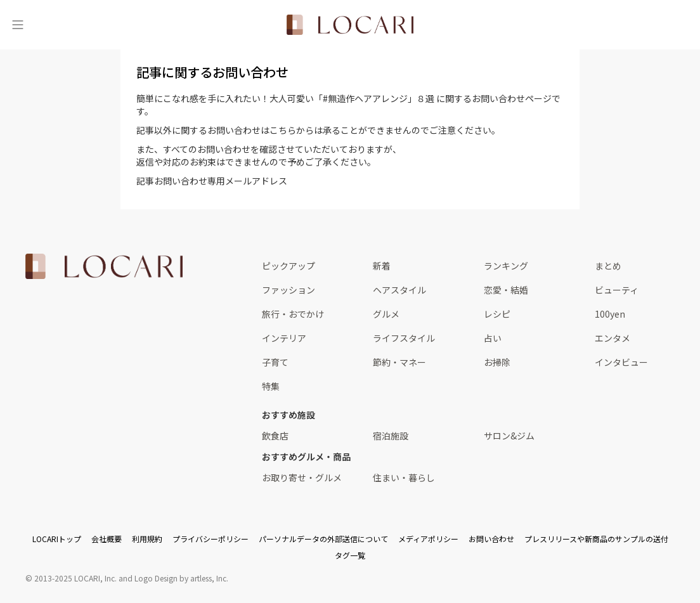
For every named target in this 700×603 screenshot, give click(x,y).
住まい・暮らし (404, 477)
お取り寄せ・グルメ (302, 477)
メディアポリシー (428, 539)
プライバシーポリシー (211, 539)
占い (493, 338)
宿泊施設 (391, 436)
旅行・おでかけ (293, 314)
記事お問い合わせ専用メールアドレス (212, 181)
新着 (382, 266)
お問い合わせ (491, 539)
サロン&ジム (509, 436)
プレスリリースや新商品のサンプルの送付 (596, 539)
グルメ (386, 314)
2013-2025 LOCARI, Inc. (75, 578)
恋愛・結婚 (506, 290)
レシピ (497, 314)
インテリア (284, 338)
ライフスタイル (404, 338)
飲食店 (275, 436)
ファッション (288, 290)
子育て (275, 362)
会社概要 (107, 539)
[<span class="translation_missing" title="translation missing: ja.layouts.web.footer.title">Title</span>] (104, 266)
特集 (271, 386)
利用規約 (147, 539)
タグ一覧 (350, 555)
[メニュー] (18, 25)
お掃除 (497, 362)
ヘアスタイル (399, 290)
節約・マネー (399, 362)
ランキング (506, 266)
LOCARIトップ (57, 539)
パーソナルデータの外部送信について (323, 539)
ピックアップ (288, 266)
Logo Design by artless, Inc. (181, 578)
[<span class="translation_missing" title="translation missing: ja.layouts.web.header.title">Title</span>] (350, 25)
